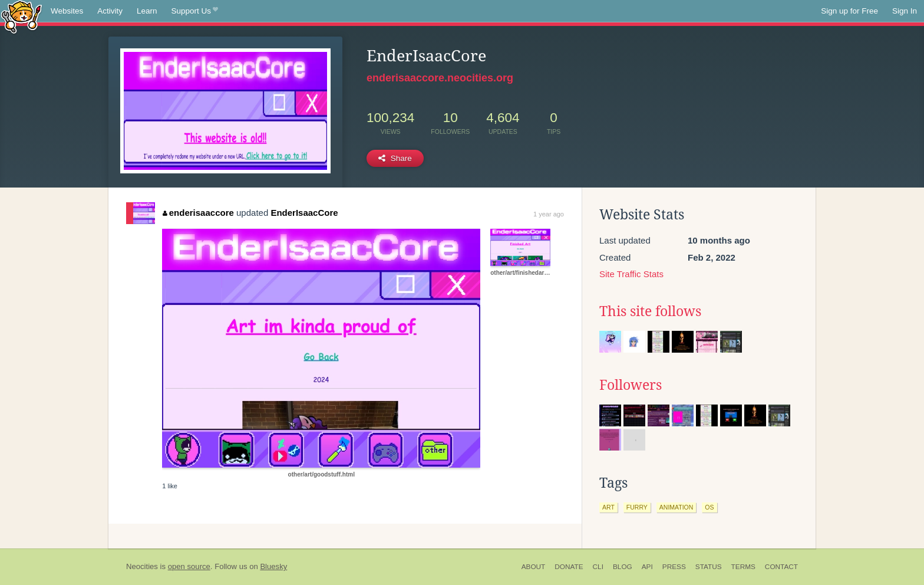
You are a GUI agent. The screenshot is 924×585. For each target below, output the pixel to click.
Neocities (142, 566)
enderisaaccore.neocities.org (440, 78)
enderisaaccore (198, 213)
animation (676, 507)
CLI (598, 567)
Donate (569, 567)
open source (189, 566)
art (608, 507)
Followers (631, 385)
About (534, 567)
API (647, 567)
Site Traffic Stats (631, 274)
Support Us (195, 11)
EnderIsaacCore (304, 213)
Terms (743, 567)
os (709, 507)
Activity (110, 11)
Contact (781, 567)
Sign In (905, 11)
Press (674, 567)
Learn (147, 11)
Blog (623, 567)
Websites (67, 11)
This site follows (650, 311)
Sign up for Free (849, 11)
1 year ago (549, 214)
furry (637, 507)
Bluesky (273, 566)
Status (709, 567)
